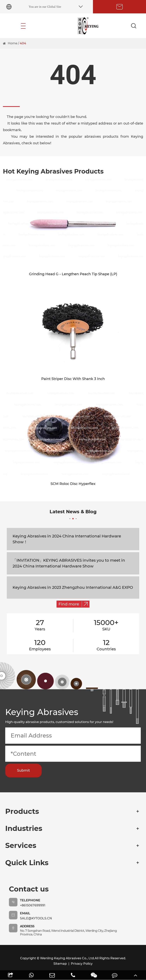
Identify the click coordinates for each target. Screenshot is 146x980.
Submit (23, 770)
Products (22, 811)
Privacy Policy (82, 964)
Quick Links (27, 863)
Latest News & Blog (73, 514)
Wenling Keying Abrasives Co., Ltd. (67, 958)
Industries (24, 828)
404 (23, 43)
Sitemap (60, 964)
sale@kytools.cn (36, 918)
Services (21, 845)
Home (13, 43)
